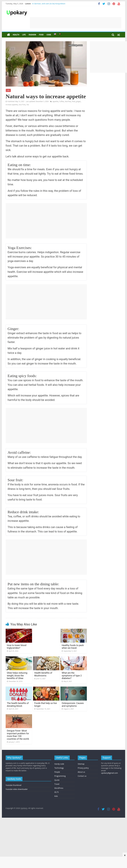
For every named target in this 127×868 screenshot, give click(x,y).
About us (81, 772)
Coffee (62, 101)
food (74, 101)
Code (49, 35)
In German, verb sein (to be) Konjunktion (49, 4)
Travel (57, 784)
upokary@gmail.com (109, 773)
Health (16, 35)
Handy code (59, 764)
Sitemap (81, 764)
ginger (78, 101)
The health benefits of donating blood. (18, 705)
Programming (60, 776)
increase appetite (12, 105)
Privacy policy (83, 768)
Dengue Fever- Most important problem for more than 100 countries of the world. (18, 735)
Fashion (32, 35)
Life (24, 35)
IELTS (57, 792)
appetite (55, 101)
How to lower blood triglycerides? (17, 647)
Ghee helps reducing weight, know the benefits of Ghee (17, 676)
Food (41, 35)
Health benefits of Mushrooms (43, 674)
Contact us (82, 776)
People (57, 772)
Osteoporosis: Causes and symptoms (73, 705)
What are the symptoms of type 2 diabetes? (72, 676)
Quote (57, 780)
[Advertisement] (76, 23)
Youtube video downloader (17, 789)
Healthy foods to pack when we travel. (73, 647)
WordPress (59, 788)
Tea (28, 105)
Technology (59, 768)
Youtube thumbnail (14, 785)
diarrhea (68, 101)
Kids (56, 796)
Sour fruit (22, 105)
